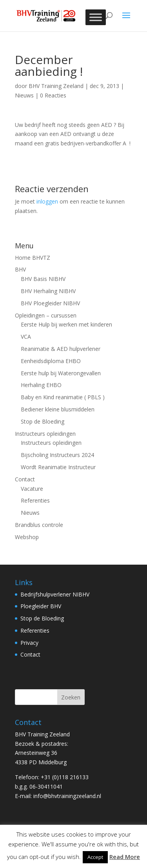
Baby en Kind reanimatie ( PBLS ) (63, 397)
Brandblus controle (39, 525)
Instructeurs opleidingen (45, 434)
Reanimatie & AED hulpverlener (61, 349)
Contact (25, 479)
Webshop (27, 537)
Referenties (35, 500)
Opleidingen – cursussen (46, 315)
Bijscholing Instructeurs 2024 (57, 455)
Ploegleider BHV (41, 606)
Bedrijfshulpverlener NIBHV (55, 594)
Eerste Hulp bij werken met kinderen (66, 324)
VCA (26, 337)
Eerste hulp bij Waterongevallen (61, 373)
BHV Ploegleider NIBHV (50, 303)
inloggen (47, 201)
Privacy (29, 643)
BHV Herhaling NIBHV (48, 291)
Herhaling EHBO (41, 385)
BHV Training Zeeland (56, 86)
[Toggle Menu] (96, 17)
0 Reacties (53, 95)
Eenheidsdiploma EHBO (51, 361)
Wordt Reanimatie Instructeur (58, 467)
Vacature (32, 489)
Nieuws (24, 95)
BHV (20, 269)
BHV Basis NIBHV (43, 279)
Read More (125, 857)
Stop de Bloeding (43, 421)
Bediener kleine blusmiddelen (58, 409)
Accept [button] (95, 857)
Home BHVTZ (33, 258)
